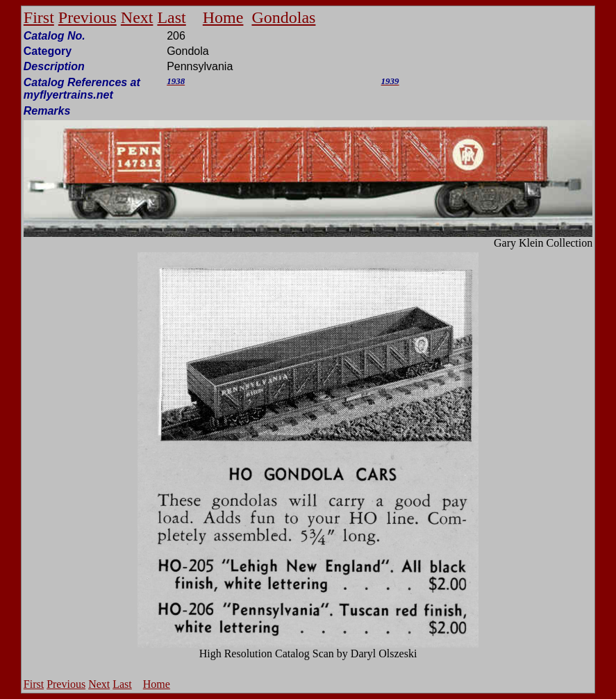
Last (171, 17)
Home (223, 17)
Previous (88, 17)
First (39, 17)
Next (137, 17)
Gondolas (283, 17)
